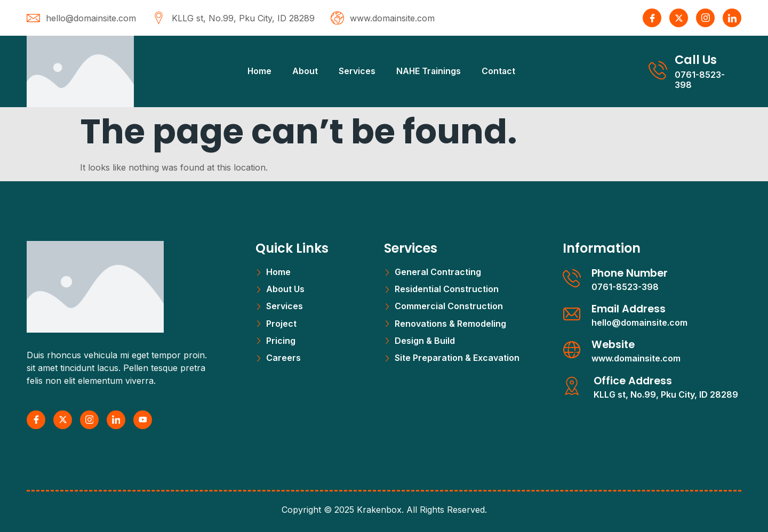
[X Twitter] (679, 18)
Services (355, 71)
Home (257, 71)
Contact (499, 71)
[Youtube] (143, 420)
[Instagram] (705, 18)
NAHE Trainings (428, 71)
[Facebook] (652, 18)
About (303, 71)
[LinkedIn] (732, 18)
